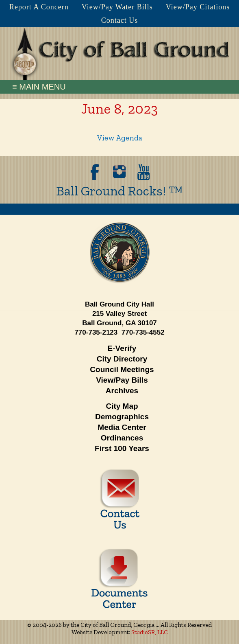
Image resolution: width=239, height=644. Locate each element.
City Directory (122, 359)
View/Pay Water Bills (117, 7)
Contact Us (120, 20)
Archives (122, 391)
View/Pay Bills (122, 380)
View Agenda (120, 138)
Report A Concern (39, 7)
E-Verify (122, 348)
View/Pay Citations (198, 7)
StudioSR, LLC (150, 632)
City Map (122, 406)
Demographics (122, 417)
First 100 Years (122, 448)
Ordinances (122, 438)
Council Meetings (122, 369)
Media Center (122, 427)
